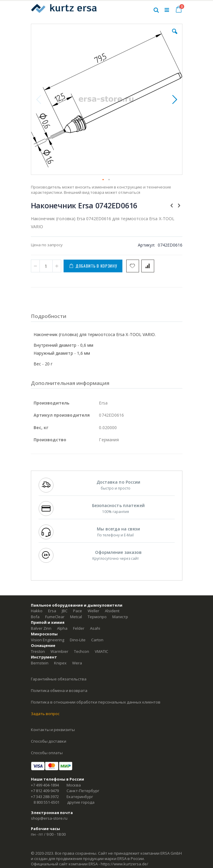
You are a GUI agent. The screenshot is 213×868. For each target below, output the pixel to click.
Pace (78, 611)
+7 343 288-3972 (45, 797)
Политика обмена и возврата (59, 690)
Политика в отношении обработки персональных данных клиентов (96, 702)
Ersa (52, 611)
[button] (175, 36)
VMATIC (101, 651)
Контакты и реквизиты (53, 730)
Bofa (35, 617)
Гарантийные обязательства (59, 679)
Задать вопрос (45, 714)
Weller (93, 611)
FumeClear (55, 617)
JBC (65, 611)
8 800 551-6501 (46, 802)
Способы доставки (49, 741)
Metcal (76, 617)
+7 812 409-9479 (45, 791)
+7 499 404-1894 (45, 785)
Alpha (62, 628)
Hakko (37, 611)
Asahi (95, 628)
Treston (38, 651)
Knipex (60, 663)
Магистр (120, 617)
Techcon (82, 651)
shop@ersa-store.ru (49, 818)
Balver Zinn (41, 628)
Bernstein (40, 663)
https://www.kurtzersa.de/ (124, 864)
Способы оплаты (47, 753)
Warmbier (59, 651)
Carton (97, 640)
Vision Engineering (48, 640)
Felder (79, 628)
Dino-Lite (78, 640)
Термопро (97, 617)
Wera (77, 663)
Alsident (112, 611)
